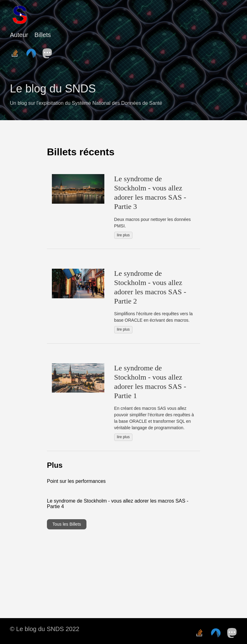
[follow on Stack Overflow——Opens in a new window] (17, 51)
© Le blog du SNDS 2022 (45, 629)
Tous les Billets (67, 524)
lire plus (123, 235)
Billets (42, 35)
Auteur (19, 35)
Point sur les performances (76, 481)
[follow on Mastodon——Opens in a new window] (49, 51)
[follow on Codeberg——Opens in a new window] (33, 51)
